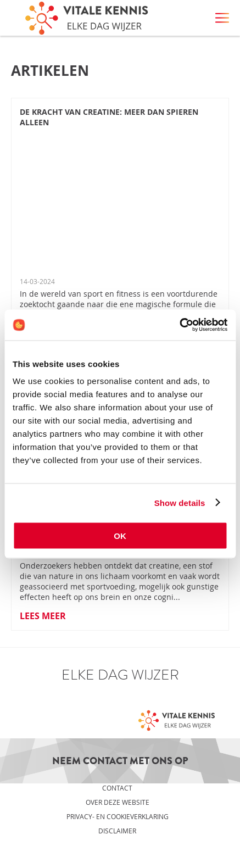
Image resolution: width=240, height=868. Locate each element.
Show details (180, 502)
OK (120, 536)
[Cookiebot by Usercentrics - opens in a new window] (179, 325)
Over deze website (118, 802)
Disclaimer (117, 831)
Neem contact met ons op (120, 761)
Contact (117, 788)
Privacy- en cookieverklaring (118, 816)
